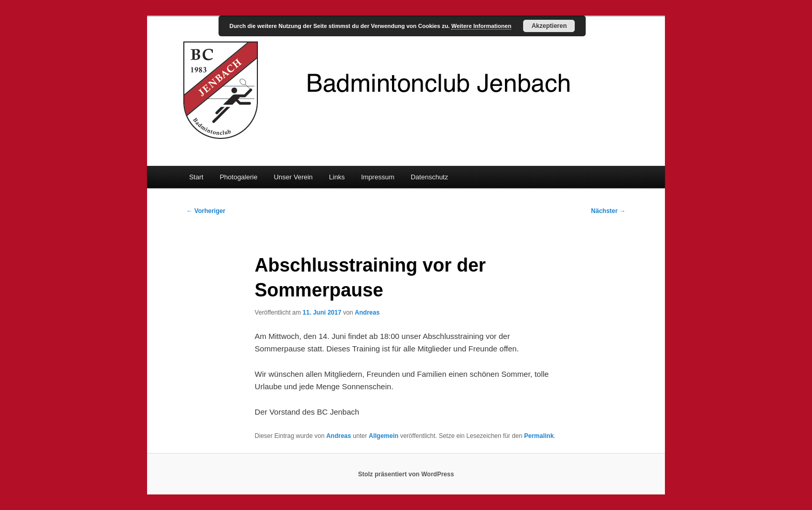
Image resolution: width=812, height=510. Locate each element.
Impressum (378, 177)
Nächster (608, 211)
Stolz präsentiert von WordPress (406, 474)
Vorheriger (206, 211)
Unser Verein (293, 177)
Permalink (539, 436)
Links (337, 177)
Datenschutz (429, 177)
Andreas (367, 313)
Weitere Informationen (481, 26)
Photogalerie (238, 177)
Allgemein (383, 436)
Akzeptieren (549, 26)
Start (196, 177)
